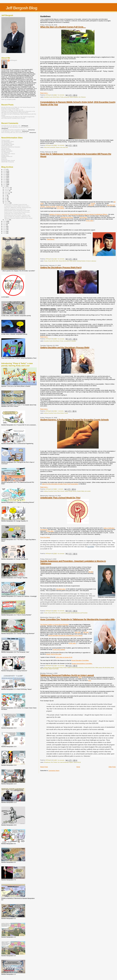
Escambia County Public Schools (56, 491)
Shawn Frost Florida (54, 669)
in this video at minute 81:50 (64, 657)
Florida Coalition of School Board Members (74, 668)
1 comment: (61, 489)
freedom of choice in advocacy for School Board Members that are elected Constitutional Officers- (78, 214)
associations (83, 217)
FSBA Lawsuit (73, 261)
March (6, 201)
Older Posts (112, 767)
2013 (5, 225)
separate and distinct (67, 217)
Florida (62, 97)
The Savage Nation (7, 143)
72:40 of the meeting (59, 649)
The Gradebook (6, 152)
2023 (5, 174)
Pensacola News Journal (8, 160)
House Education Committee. (80, 660)
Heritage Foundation (7, 151)
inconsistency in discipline (70, 341)
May (6, 198)
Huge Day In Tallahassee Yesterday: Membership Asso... (18, 208)
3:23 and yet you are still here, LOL (11, 126)
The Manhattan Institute (8, 144)
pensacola (67, 97)
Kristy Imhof (47, 147)
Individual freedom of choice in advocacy (86, 261)
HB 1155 (78, 632)
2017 (5, 184)
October (7, 191)
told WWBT (91, 547)
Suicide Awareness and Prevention (79, 613)
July (6, 195)
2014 (5, 223)
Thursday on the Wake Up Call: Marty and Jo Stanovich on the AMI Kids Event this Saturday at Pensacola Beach (18, 112)
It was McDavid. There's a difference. (11, 131)
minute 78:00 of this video (54, 654)
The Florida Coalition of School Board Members (54, 625)
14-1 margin (61, 208)
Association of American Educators (11, 147)
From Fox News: (45, 537)
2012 (5, 226)
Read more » (44, 93)
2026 (5, 169)
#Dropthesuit (47, 762)
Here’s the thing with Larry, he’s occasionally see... (15, 132)
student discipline (74, 97)
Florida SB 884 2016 (53, 613)
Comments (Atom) (54, 771)
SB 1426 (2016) (106, 668)
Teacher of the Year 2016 (62, 147)
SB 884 (91, 572)
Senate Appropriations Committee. (82, 664)
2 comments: (61, 411)
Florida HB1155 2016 (53, 261)
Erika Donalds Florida (57, 668)
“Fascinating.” (51, 239)
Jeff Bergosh (13, 60)
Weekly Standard (6, 150)
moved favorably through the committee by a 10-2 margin (65, 635)
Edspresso (4, 159)
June (6, 197)
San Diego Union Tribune (8, 154)
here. (90, 680)
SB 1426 (91, 205)
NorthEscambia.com (7, 156)
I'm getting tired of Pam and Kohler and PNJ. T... (14, 130)
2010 (5, 230)
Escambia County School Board (52, 341)
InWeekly (4, 158)
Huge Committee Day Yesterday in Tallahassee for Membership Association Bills (77, 619)
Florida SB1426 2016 (64, 261)
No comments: (61, 95)
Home (78, 767)
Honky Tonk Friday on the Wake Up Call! (12, 110)
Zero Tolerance (82, 97)
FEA (52, 762)
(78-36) (93, 203)
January (7, 220)
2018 (5, 183)
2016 (5, 186)
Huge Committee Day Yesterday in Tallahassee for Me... (18, 217)
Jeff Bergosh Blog (21, 8)
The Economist (5, 148)
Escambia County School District (52, 97)
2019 (5, 181)
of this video (72, 643)
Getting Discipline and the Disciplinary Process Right (65, 347)
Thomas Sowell (5, 140)
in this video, (50, 531)
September (8, 192)
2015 (5, 221)
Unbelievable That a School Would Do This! (60, 498)
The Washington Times (8, 141)
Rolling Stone (5, 155)
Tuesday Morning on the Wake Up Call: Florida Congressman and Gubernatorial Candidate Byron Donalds (18, 117)
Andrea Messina (48, 668)
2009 (5, 231)
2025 (5, 171)
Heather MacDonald (7, 146)
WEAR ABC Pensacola (8, 162)
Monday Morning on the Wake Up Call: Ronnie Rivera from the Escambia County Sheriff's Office (18, 108)
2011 (5, 228)
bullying (46, 413)
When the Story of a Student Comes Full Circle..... (63, 27)
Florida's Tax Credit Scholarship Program (63, 762)
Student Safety (81, 491)
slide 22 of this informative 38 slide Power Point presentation (60, 484)
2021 (5, 178)
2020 (5, 179)
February (7, 203)
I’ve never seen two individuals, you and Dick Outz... (15, 127)
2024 (5, 173)
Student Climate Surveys (71, 491)
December (7, 188)
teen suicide (88, 491)
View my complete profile (8, 99)
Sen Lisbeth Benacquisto (64, 613)
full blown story (61, 589)
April (6, 200)
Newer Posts (44, 767)
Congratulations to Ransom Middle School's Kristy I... (17, 206)
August (7, 194)
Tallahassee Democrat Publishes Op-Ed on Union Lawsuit (67, 675)
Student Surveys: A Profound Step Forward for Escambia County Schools (74, 420)
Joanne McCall (77, 762)
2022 (5, 176)
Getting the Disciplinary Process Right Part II (61, 267)
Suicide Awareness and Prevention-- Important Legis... (17, 215)
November (7, 189)
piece (80, 677)
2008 (5, 233)
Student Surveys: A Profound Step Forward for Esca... (17, 212)
